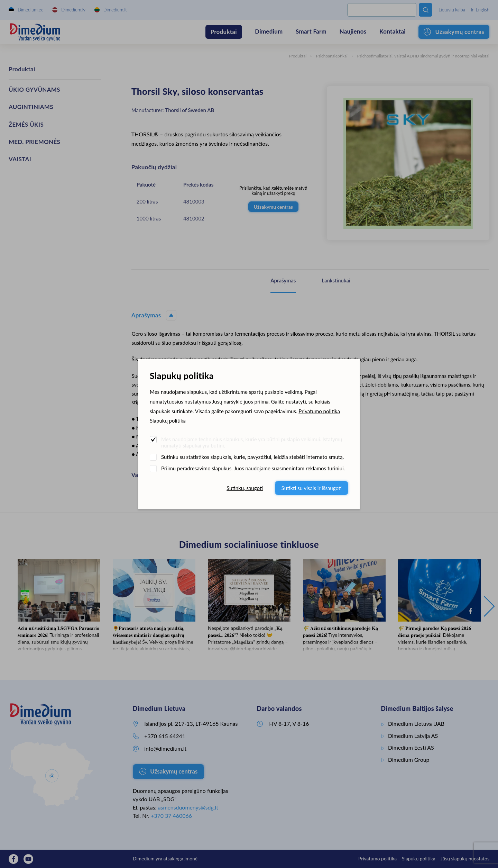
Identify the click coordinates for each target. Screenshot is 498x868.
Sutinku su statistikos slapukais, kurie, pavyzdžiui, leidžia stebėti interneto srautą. (252, 457)
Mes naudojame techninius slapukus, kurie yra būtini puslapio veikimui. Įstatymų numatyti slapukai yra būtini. (252, 442)
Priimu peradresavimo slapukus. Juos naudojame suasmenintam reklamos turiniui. (253, 468)
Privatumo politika (319, 411)
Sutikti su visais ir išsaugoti (312, 488)
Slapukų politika (168, 421)
